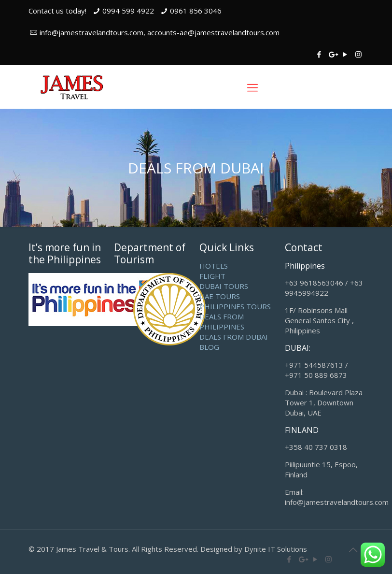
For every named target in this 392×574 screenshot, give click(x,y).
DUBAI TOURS (224, 286)
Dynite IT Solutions (276, 549)
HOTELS (214, 266)
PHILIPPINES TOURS (235, 306)
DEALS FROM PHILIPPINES (222, 322)
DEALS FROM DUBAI (234, 337)
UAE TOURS (220, 296)
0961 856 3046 (196, 11)
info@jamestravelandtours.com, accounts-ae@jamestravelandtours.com (160, 32)
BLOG (209, 347)
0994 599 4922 (128, 11)
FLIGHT (212, 276)
